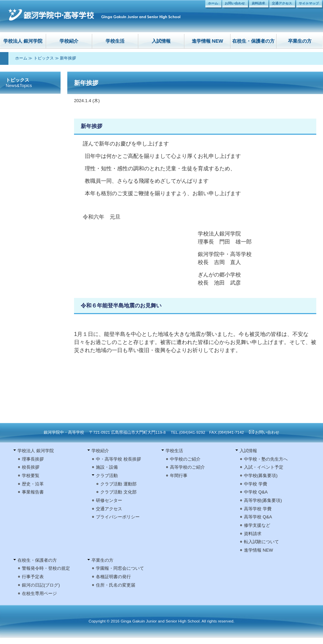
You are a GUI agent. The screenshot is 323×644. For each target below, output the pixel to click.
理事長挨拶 (33, 459)
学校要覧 (31, 476)
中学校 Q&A (256, 492)
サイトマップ (309, 3)
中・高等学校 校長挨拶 (118, 459)
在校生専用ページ (39, 593)
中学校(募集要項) (261, 476)
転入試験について (261, 542)
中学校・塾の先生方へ (266, 459)
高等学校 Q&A (258, 517)
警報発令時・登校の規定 (46, 568)
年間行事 (179, 476)
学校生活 (115, 41)
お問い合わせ (235, 3)
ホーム (213, 3)
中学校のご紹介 (185, 459)
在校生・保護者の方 (253, 41)
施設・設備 (107, 467)
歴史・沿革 (33, 484)
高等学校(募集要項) (263, 500)
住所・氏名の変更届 (116, 585)
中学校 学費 (256, 484)
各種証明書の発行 (113, 577)
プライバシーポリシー (118, 517)
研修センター (109, 500)
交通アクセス (282, 3)
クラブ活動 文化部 (118, 492)
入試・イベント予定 (264, 467)
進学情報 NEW (208, 41)
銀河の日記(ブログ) (41, 585)
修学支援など (257, 525)
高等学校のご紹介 (187, 467)
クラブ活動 (107, 476)
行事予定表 (33, 577)
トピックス (44, 58)
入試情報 (161, 41)
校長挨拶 (31, 467)
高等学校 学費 (258, 509)
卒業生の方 (300, 41)
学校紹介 (69, 41)
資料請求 (258, 3)
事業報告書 (33, 492)
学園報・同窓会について (120, 568)
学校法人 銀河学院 (23, 41)
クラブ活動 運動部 (118, 484)
